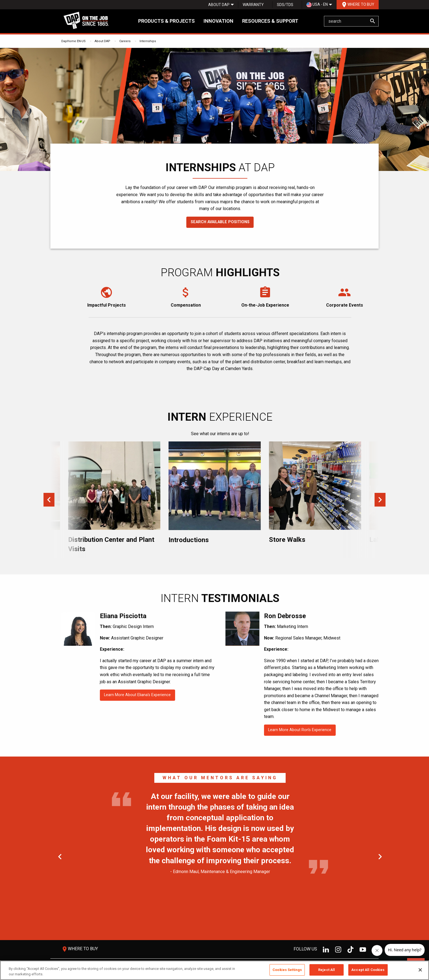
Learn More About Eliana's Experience (137, 695)
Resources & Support (270, 21)
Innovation (218, 21)
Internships (148, 41)
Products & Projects (166, 21)
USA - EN (317, 5)
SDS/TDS (285, 5)
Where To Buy (358, 5)
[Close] (420, 970)
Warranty (253, 5)
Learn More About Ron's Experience (300, 730)
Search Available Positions (220, 222)
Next (380, 500)
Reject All (327, 970)
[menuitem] (219, 5)
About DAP (219, 5)
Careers (125, 41)
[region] (215, 970)
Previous (49, 500)
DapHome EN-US (73, 41)
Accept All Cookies (368, 970)
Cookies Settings (287, 970)
